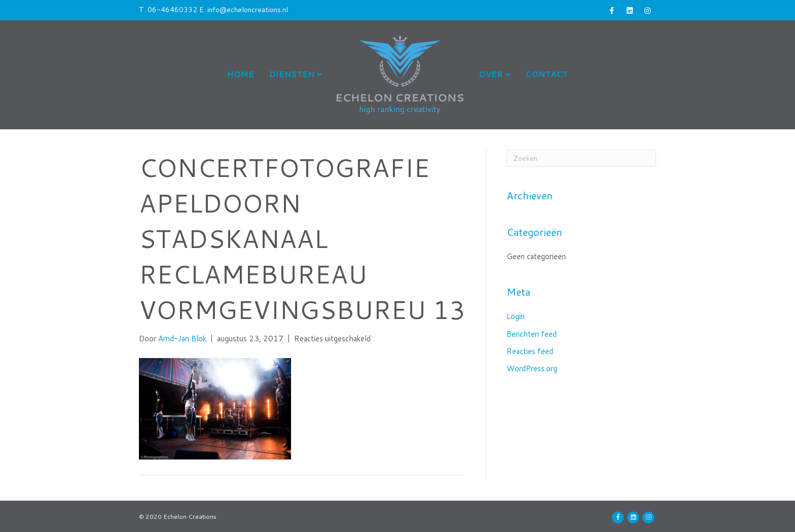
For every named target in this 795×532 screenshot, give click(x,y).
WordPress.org (532, 368)
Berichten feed (532, 334)
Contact (547, 74)
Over (491, 74)
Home (241, 74)
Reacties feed (530, 351)
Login (516, 316)
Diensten (292, 74)
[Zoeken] (581, 158)
